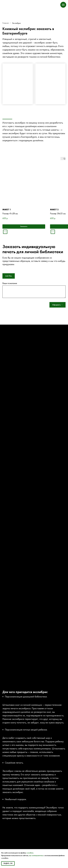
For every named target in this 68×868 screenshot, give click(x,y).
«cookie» (30, 853)
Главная (6, 23)
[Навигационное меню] (63, 5)
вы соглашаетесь (36, 855)
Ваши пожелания (10, 283)
